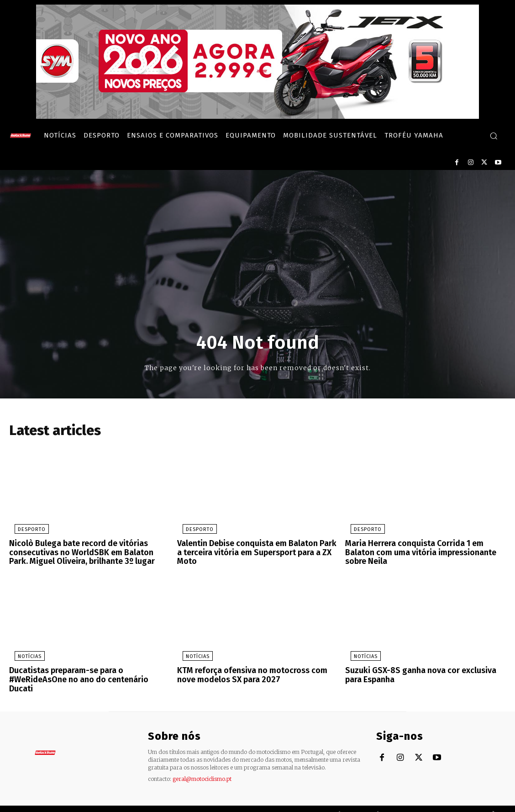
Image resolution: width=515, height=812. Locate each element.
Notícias (24, 655)
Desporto (26, 531)
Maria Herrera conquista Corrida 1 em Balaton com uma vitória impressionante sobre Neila (424, 549)
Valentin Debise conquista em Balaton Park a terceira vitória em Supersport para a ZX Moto (257, 549)
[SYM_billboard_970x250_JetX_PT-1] (257, 117)
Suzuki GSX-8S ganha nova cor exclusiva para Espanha (423, 673)
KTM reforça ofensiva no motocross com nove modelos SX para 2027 (257, 673)
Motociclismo (64, 803)
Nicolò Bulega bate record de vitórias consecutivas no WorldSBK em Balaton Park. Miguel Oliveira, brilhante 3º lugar (85, 553)
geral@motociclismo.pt (202, 767)
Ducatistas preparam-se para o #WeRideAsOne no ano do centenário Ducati (86, 673)
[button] (494, 136)
